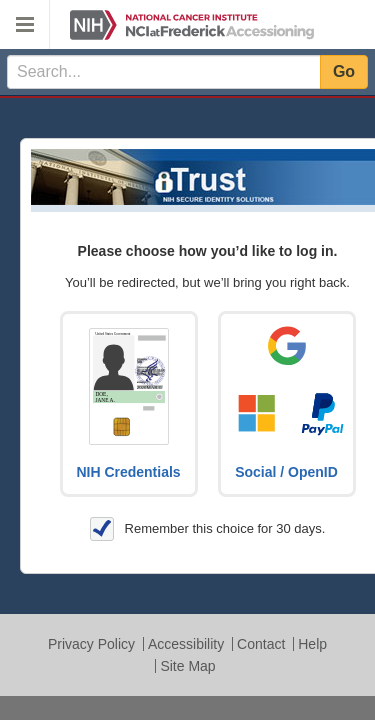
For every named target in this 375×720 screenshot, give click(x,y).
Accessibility (186, 644)
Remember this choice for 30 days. (208, 529)
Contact (261, 644)
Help (312, 644)
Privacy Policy (91, 644)
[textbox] (163, 72)
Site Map (187, 666)
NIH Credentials (128, 472)
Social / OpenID (286, 472)
